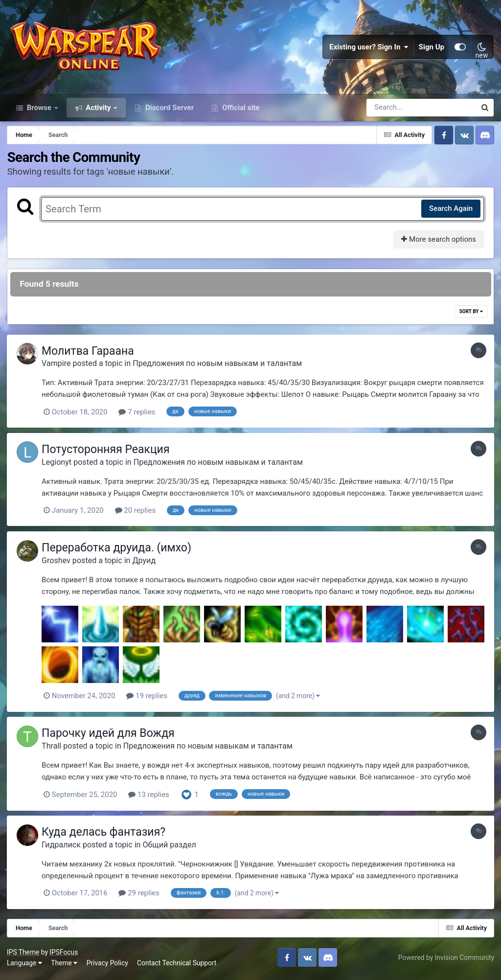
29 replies (141, 896)
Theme (65, 965)
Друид (146, 564)
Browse (39, 112)
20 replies (137, 514)
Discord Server (169, 112)
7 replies (139, 416)
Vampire (59, 368)
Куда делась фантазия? (106, 835)
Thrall (54, 749)
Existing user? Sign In (369, 49)
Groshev (58, 564)
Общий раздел (171, 847)
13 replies (151, 798)
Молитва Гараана (90, 355)
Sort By (471, 316)
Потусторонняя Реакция (108, 453)
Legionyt (59, 466)
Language (25, 965)
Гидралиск (64, 847)
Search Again (450, 213)
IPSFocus (64, 955)
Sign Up (432, 49)
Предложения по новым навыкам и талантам (220, 368)
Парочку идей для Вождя (111, 737)
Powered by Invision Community (446, 960)
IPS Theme (23, 955)
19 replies (149, 699)
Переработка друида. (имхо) (119, 551)
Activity (99, 112)
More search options (438, 244)
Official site (240, 112)
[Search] (393, 112)
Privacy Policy (108, 965)
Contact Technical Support (177, 965)
